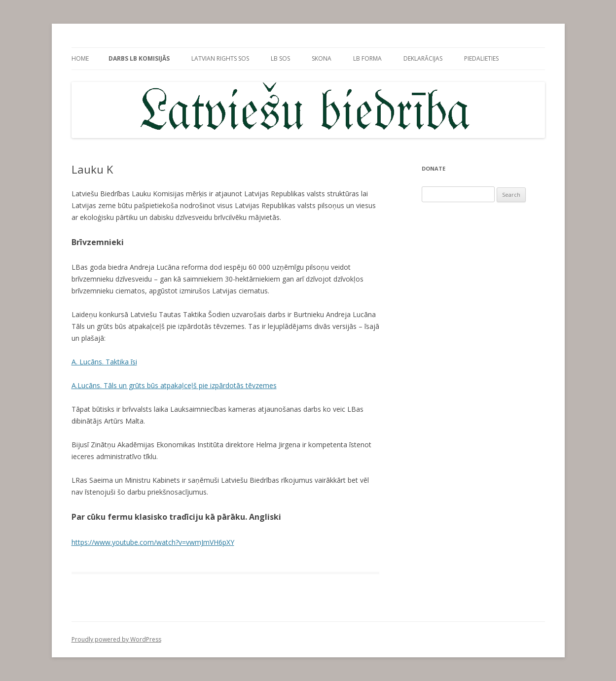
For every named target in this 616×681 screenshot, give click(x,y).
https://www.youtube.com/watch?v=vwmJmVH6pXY (153, 542)
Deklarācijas (423, 58)
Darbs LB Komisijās (139, 58)
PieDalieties (481, 58)
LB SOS (280, 58)
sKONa (322, 58)
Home (80, 58)
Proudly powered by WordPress (116, 639)
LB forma (367, 58)
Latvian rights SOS (220, 58)
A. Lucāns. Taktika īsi (104, 362)
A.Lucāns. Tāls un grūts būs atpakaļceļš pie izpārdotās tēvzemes (174, 385)
